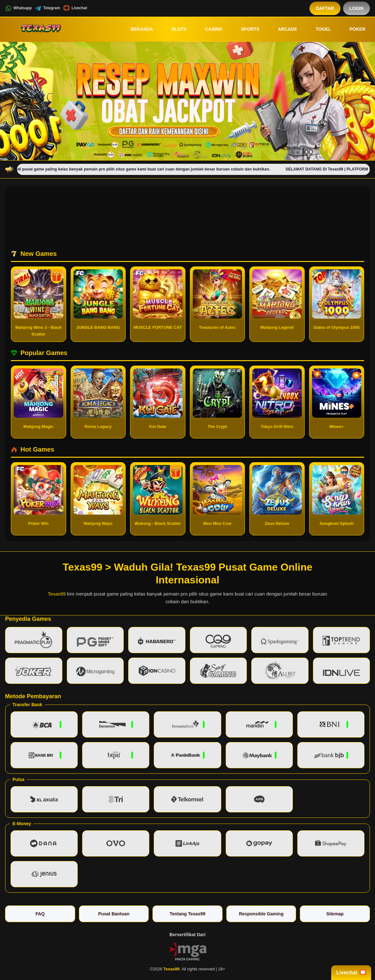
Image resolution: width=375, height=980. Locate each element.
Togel (319, 29)
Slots (175, 29)
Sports (246, 29)
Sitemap (335, 914)
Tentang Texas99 (188, 914)
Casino (209, 29)
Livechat (75, 8)
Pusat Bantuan (114, 914)
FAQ (40, 914)
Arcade (283, 29)
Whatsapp (18, 8)
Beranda (137, 29)
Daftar (325, 8)
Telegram (47, 8)
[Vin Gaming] (188, 951)
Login (356, 8)
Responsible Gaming (261, 914)
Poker (353, 29)
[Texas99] (40, 29)
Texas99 (57, 594)
